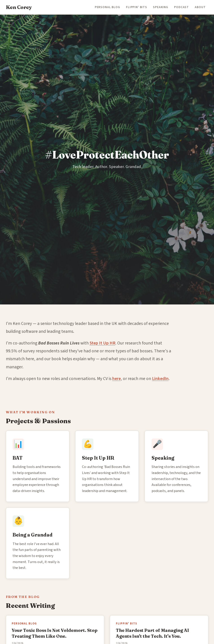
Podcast (181, 7)
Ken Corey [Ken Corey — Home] (19, 7)
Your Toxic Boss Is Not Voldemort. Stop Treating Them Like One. (55, 633)
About (200, 7)
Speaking (161, 7)
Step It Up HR (103, 343)
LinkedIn (160, 379)
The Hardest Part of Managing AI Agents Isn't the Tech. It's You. (152, 633)
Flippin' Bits (137, 7)
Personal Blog (107, 7)
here (117, 379)
